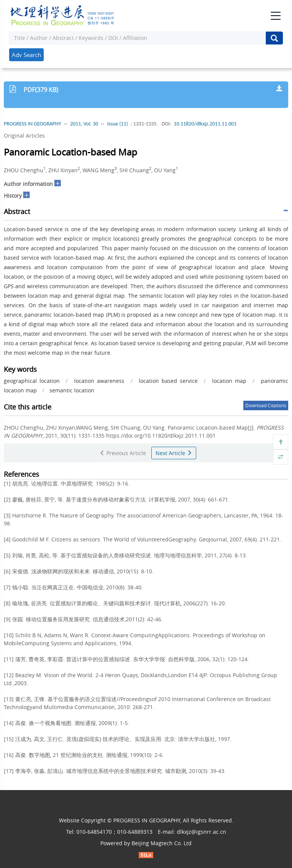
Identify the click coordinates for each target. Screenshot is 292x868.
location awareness (99, 381)
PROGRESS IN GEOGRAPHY (33, 124)
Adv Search (26, 55)
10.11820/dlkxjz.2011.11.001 (205, 124)
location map (229, 381)
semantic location (72, 390)
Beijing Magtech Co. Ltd (162, 843)
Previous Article (123, 453)
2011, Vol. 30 (84, 124)
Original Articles (24, 136)
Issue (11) (118, 124)
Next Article (174, 453)
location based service (168, 381)
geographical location (32, 381)
